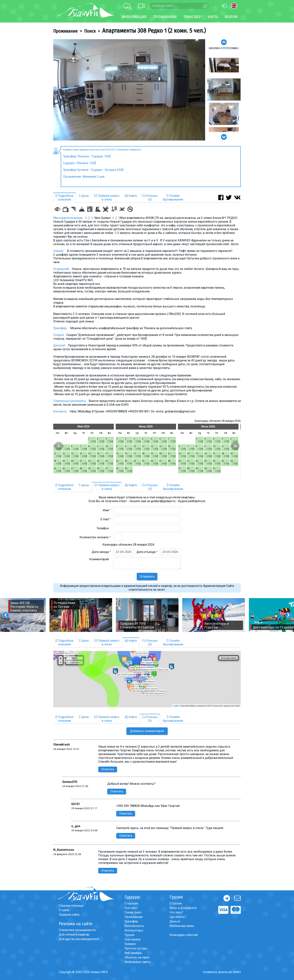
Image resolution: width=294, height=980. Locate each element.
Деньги (175, 921)
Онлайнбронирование (173, 198)
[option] (129, 90)
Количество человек (95, 537)
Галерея (130, 944)
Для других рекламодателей (79, 939)
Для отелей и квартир (74, 935)
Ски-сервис (133, 939)
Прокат (130, 935)
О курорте (131, 903)
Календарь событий (184, 935)
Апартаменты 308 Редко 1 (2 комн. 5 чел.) (154, 31)
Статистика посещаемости (77, 930)
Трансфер (131, 921)
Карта (213, 17)
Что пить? (176, 912)
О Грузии (176, 903)
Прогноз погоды (136, 948)
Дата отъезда (147, 552)
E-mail (106, 519)
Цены (84, 196)
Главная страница (71, 906)
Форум (231, 17)
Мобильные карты (138, 962)
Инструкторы (134, 930)
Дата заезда (101, 552)
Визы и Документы (183, 908)
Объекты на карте (137, 957)
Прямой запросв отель (107, 198)
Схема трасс (133, 912)
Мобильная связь (182, 926)
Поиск (90, 31)
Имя (107, 510)
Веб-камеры (133, 953)
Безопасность (134, 926)
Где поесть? (178, 917)
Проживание (65, 31)
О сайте (64, 910)
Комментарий (100, 559)
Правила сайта (69, 915)
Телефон (104, 528)
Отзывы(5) (150, 198)
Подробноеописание (64, 198)
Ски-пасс (131, 908)
